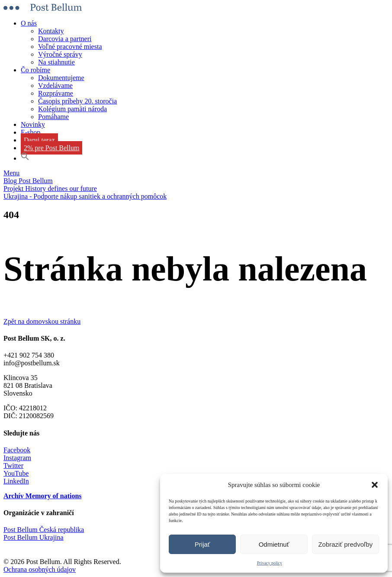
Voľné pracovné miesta (70, 47)
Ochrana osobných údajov (40, 569)
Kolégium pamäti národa (72, 109)
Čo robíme (35, 70)
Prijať (202, 544)
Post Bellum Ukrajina (34, 537)
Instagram (17, 458)
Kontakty (51, 31)
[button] (375, 485)
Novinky (33, 124)
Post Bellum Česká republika (44, 530)
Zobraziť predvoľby (345, 544)
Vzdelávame (55, 85)
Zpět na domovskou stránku (42, 321)
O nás (29, 23)
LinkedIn (16, 481)
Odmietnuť (274, 544)
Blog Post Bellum (28, 181)
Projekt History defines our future (50, 189)
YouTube (16, 473)
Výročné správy (60, 54)
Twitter (13, 466)
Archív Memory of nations (43, 496)
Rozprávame (56, 93)
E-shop (31, 132)
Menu (11, 173)
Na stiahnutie (56, 62)
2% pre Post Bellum (51, 148)
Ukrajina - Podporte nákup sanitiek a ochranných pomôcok (85, 196)
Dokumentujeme (61, 78)
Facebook (17, 450)
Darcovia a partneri (65, 39)
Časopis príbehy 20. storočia (77, 101)
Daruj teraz (39, 140)
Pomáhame (53, 117)
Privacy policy (270, 563)
